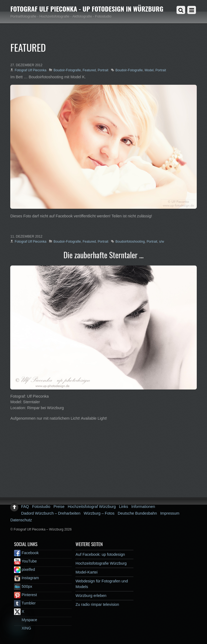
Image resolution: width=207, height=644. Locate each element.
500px (23, 586)
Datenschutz (21, 520)
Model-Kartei (87, 572)
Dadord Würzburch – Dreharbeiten (51, 513)
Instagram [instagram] (26, 578)
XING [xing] (23, 628)
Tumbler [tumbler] (25, 603)
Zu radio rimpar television (97, 604)
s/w (161, 242)
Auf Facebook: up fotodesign (100, 554)
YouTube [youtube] (25, 561)
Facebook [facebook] (26, 553)
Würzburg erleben (91, 596)
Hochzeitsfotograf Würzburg (92, 507)
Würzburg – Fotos (99, 513)
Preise (59, 507)
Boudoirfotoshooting (130, 242)
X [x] (19, 611)
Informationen (143, 507)
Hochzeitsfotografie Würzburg (101, 563)
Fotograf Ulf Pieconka (30, 70)
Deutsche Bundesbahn (137, 513)
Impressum (170, 513)
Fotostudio (41, 507)
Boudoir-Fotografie (67, 70)
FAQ (25, 507)
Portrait (103, 70)
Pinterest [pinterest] (25, 595)
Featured (89, 70)
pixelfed (25, 569)
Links (124, 507)
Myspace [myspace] (26, 620)
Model (149, 70)
